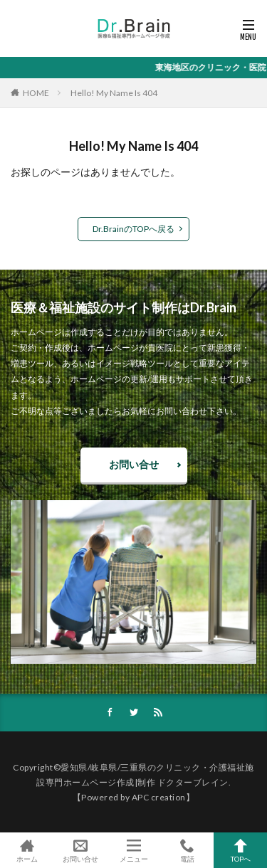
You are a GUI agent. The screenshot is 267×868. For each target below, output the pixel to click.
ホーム (27, 850)
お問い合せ (134, 464)
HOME (36, 93)
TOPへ (240, 850)
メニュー (133, 850)
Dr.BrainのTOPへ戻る (133, 229)
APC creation (159, 797)
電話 (187, 850)
